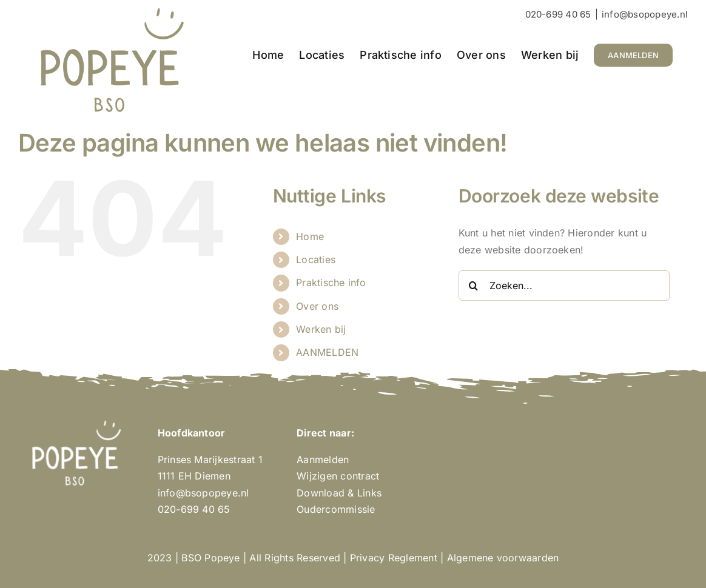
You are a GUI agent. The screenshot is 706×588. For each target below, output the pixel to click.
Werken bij (321, 329)
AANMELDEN (327, 352)
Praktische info (331, 282)
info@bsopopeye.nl (645, 14)
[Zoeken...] (564, 286)
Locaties (316, 259)
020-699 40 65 (558, 14)
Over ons (317, 306)
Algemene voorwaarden (503, 558)
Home (310, 236)
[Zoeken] (474, 286)
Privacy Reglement (394, 558)
